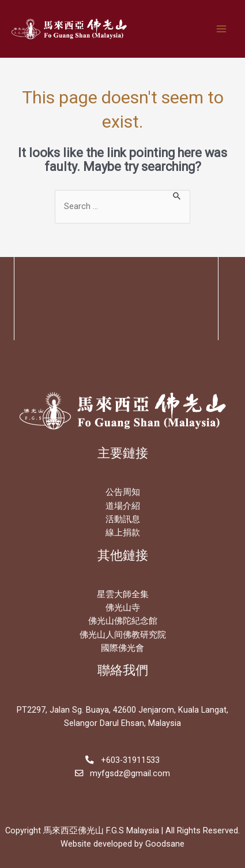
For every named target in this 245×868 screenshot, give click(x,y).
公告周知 (123, 492)
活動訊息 (123, 519)
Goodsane (165, 844)
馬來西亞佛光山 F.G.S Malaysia (101, 830)
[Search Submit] (177, 195)
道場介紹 (123, 506)
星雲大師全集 (123, 594)
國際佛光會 (122, 648)
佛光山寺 (123, 608)
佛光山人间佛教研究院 (123, 635)
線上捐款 (123, 532)
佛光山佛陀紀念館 (123, 621)
